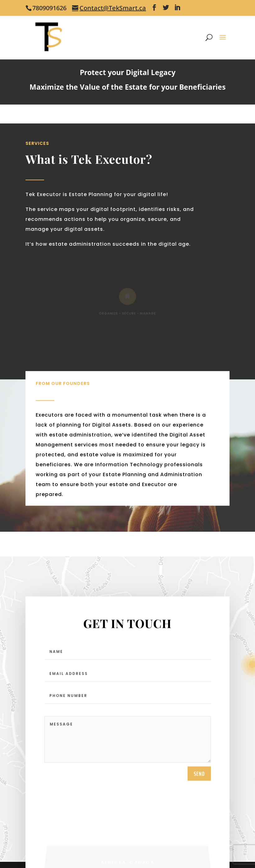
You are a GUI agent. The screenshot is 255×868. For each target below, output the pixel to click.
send (199, 775)
